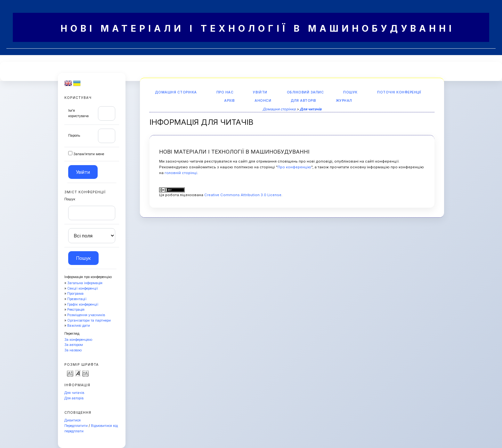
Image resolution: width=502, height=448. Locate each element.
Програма (75, 294)
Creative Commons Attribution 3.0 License (243, 195)
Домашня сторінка (176, 92)
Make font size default (78, 373)
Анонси (263, 101)
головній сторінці (181, 173)
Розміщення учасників (86, 315)
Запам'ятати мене (89, 154)
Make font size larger (85, 373)
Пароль (74, 136)
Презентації (77, 299)
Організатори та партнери (89, 320)
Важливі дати (79, 326)
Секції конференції (83, 288)
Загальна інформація (85, 283)
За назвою (73, 350)
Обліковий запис (305, 92)
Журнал (344, 101)
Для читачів (74, 393)
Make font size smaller (70, 373)
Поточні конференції (399, 92)
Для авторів (74, 398)
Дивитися (73, 420)
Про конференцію (294, 167)
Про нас (225, 92)
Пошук (350, 92)
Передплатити (76, 426)
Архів (230, 101)
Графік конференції (83, 304)
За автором (74, 345)
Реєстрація (76, 310)
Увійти (260, 92)
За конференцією (78, 340)
